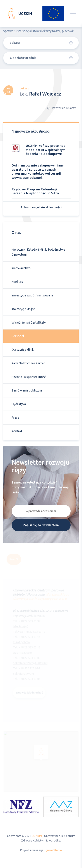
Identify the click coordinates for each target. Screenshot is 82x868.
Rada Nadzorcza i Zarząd (28, 364)
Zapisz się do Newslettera (41, 526)
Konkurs (17, 283)
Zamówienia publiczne (27, 391)
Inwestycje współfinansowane (32, 296)
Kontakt (17, 432)
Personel (18, 337)
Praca (15, 419)
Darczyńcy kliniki (23, 351)
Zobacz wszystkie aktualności (41, 208)
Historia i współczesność (29, 378)
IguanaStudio (53, 850)
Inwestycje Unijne (24, 310)
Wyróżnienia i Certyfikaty (29, 324)
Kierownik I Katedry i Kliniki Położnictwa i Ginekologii (39, 253)
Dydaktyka (19, 405)
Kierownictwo (21, 269)
